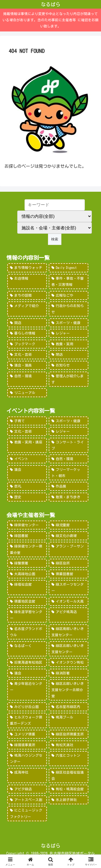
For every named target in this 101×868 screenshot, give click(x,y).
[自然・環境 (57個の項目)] (69, 459)
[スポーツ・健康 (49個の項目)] (69, 323)
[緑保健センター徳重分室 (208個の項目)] (27, 549)
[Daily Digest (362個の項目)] (69, 268)
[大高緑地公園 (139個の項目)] (27, 574)
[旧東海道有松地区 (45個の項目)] (27, 662)
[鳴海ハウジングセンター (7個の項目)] (27, 759)
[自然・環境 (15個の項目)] (27, 379)
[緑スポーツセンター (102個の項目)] (69, 588)
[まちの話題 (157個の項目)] (27, 295)
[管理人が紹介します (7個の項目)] (69, 379)
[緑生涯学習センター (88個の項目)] (27, 615)
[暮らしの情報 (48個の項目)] (27, 333)
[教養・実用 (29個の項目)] (69, 344)
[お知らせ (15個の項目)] (69, 365)
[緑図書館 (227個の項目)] (27, 536)
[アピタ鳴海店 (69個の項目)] (69, 615)
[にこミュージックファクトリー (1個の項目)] (27, 813)
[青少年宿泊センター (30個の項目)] (27, 690)
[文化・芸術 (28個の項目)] (27, 355)
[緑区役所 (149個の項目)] (69, 563)
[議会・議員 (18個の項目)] (27, 365)
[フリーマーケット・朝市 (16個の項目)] (69, 473)
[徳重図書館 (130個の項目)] (69, 574)
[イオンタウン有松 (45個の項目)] (69, 662)
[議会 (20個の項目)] (27, 473)
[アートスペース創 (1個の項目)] (27, 800)
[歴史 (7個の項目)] (27, 497)
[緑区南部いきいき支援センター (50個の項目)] (69, 632)
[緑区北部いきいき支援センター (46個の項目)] (69, 649)
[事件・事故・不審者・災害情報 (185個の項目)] (69, 282)
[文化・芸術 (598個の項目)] (27, 431)
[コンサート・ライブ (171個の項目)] (69, 445)
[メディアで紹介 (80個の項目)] (27, 309)
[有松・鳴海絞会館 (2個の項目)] (69, 789)
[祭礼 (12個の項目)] (27, 486)
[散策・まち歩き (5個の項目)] (69, 497)
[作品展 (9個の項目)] (69, 486)
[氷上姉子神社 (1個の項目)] (69, 800)
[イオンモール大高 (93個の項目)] (69, 601)
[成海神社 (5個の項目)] (27, 775)
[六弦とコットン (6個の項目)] (69, 759)
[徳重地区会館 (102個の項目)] (27, 601)
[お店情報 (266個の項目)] (27, 282)
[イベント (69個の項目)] (27, 459)
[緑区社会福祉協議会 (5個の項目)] (69, 775)
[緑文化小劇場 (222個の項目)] (69, 536)
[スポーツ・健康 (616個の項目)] (69, 421)
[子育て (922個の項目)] (27, 421)
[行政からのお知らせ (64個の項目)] (69, 309)
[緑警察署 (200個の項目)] (27, 563)
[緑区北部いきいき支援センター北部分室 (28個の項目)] (69, 690)
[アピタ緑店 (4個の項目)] (27, 789)
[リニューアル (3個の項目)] (27, 393)
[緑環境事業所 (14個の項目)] (27, 745)
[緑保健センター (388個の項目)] (27, 525)
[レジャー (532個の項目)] (69, 431)
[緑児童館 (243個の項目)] (69, 525)
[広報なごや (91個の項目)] (69, 295)
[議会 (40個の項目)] (27, 673)
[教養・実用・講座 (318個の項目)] (27, 445)
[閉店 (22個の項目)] (69, 355)
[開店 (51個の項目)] (27, 323)
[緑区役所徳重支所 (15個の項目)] (69, 734)
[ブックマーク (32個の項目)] (27, 344)
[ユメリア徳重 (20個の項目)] (27, 734)
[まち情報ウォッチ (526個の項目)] (27, 268)
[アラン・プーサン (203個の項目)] (69, 549)
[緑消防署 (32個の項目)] (69, 673)
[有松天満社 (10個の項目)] (69, 745)
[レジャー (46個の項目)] (69, 333)
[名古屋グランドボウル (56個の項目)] (27, 632)
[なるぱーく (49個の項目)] (27, 649)
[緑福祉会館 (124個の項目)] (27, 588)
